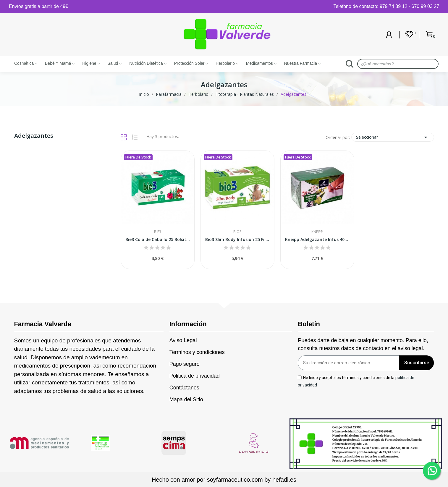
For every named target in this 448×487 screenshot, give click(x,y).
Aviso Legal (183, 340)
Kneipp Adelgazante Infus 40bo (317, 239)
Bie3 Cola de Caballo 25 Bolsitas (158, 239)
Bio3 (237, 232)
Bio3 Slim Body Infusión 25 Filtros (237, 239)
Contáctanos (184, 388)
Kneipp (317, 232)
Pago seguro (185, 364)
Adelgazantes (34, 136)
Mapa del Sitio (186, 399)
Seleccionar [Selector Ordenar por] (393, 137)
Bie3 (158, 232)
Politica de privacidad (195, 376)
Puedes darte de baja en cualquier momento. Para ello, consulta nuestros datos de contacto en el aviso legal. (363, 344)
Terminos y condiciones (197, 352)
